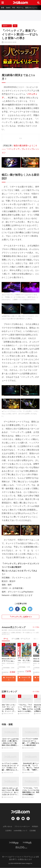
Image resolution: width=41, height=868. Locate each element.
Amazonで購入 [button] (9, 679)
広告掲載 (33, 831)
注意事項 (8, 831)
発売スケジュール (31, 8)
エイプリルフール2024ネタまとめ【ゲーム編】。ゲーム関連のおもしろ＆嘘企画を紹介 (31, 742)
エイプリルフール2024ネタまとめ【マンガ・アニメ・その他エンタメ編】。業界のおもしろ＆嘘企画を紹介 (10, 767)
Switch (8, 8)
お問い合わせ (8, 827)
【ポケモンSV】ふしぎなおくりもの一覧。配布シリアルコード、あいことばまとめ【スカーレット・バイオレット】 (10, 792)
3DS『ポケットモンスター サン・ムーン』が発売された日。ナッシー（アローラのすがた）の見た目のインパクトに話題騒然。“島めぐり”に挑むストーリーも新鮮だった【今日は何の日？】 (9, 708)
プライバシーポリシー (22, 827)
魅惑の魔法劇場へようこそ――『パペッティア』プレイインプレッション (20, 149)
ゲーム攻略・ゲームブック (21, 639)
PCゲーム (20, 8)
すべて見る (36, 627)
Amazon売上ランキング (14, 627)
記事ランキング (9, 692)
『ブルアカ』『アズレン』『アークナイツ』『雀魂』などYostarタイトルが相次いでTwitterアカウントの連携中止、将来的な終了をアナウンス (25, 708)
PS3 (15, 26)
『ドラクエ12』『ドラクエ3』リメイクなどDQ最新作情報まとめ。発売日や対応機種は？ (31, 791)
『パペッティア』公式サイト (21, 617)
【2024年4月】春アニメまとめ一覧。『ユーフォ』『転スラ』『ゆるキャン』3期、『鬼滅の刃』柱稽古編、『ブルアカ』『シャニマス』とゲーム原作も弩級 (31, 767)
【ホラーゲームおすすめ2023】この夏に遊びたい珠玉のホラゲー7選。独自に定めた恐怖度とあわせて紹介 (10, 742)
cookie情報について (20, 831)
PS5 (14, 8)
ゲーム (6, 639)
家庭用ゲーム (7, 26)
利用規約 (35, 827)
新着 (3, 8)
